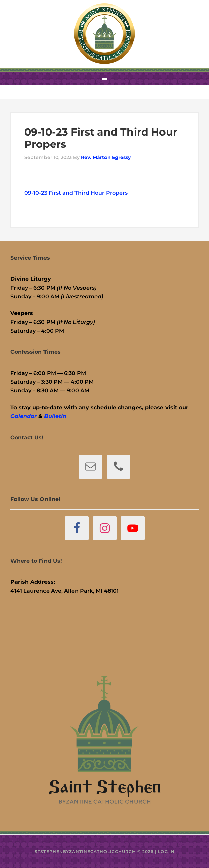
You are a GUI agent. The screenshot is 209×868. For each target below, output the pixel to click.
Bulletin (55, 416)
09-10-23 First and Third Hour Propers (76, 193)
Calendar (24, 416)
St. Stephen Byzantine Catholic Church (104, 34)
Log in (166, 851)
